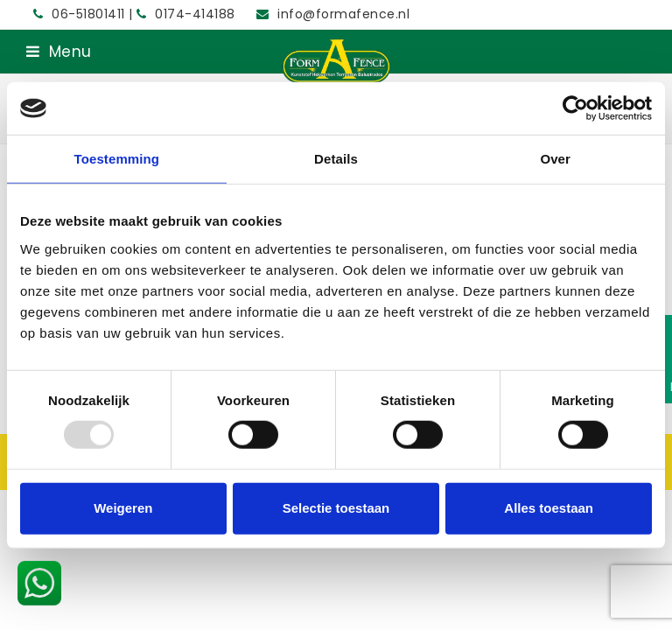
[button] (59, 52)
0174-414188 (188, 14)
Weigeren (123, 508)
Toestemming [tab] (117, 159)
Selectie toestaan (336, 508)
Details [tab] (336, 159)
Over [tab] (555, 159)
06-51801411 (81, 14)
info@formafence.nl (343, 14)
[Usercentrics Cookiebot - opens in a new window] (575, 108)
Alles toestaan (549, 508)
